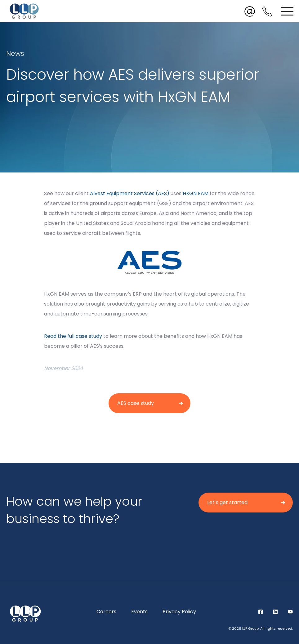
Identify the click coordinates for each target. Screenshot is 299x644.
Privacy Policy (179, 612)
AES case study (136, 403)
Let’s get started (227, 502)
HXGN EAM (196, 193)
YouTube (290, 612)
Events (139, 612)
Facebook (261, 612)
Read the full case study (73, 336)
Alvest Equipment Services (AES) (130, 193)
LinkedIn (275, 612)
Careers (106, 612)
